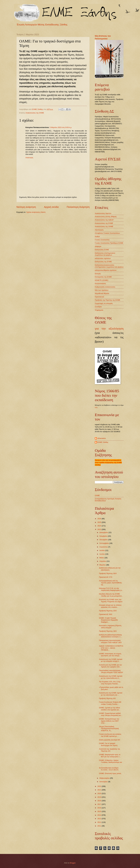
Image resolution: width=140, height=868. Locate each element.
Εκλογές (98, 274)
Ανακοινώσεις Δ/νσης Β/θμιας (106, 217)
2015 (100, 811)
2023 (100, 529)
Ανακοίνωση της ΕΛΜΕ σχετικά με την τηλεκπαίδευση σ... (111, 677)
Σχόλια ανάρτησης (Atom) (36, 212)
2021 (100, 790)
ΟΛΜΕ (97, 495)
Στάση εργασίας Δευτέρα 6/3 (110, 740)
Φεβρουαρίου (105, 778)
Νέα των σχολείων (102, 290)
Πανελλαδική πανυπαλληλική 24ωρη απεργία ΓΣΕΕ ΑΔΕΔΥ (111, 671)
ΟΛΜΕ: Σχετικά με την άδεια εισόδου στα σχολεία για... (110, 709)
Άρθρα (97, 236)
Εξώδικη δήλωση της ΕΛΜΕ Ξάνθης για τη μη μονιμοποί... (111, 595)
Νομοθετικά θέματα (102, 293)
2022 (100, 786)
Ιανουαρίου (104, 782)
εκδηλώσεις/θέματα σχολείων (106, 270)
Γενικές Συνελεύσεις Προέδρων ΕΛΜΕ (109, 243)
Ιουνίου (102, 554)
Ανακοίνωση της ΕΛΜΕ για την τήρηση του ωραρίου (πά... (110, 666)
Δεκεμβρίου (104, 532)
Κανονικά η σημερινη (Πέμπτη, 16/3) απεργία (110, 626)
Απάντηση (29, 158)
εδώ (96, 408)
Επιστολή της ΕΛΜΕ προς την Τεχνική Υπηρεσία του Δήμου (111, 600)
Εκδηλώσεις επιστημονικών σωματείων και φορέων (105, 254)
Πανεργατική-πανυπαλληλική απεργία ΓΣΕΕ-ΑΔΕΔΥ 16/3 (110, 641)
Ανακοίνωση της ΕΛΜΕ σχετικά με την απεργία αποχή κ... (111, 660)
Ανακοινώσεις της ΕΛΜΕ (104, 223)
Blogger (73, 863)
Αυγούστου (104, 547)
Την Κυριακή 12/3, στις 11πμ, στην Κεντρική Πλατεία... (110, 683)
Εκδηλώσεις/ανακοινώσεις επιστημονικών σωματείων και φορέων (109, 266)
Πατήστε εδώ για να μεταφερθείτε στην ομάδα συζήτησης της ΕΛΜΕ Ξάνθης (108, 463)
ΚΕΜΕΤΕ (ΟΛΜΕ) (102, 280)
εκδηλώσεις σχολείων (103, 258)
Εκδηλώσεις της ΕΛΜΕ (103, 262)
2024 (100, 526)
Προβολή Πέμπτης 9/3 (107, 698)
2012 (100, 822)
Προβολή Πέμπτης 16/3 (108, 631)
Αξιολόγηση (99, 230)
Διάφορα (98, 246)
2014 (100, 815)
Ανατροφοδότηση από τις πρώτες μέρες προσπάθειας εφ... (110, 583)
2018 (100, 801)
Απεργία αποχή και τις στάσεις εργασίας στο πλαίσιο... (110, 606)
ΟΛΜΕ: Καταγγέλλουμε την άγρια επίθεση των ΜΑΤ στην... (109, 721)
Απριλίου (103, 561)
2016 (100, 808)
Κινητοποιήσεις (100, 283)
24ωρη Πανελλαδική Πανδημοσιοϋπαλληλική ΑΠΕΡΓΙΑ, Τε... (109, 729)
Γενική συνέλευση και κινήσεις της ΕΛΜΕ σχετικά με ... (110, 735)
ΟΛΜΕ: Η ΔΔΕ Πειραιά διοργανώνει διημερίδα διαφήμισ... (108, 620)
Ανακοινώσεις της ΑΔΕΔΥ (104, 220)
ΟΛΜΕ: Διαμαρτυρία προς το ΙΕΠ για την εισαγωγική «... (110, 756)
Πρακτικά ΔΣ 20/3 (106, 614)
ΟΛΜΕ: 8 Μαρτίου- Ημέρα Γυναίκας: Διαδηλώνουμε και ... (110, 762)
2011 (100, 826)
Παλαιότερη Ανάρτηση (78, 207)
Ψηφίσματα (99, 310)
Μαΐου (102, 558)
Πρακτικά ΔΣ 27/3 (106, 577)
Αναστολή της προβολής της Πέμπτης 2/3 (110, 750)
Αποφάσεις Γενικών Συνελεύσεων (107, 233)
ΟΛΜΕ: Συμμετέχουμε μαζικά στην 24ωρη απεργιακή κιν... (111, 714)
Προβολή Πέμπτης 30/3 (108, 573)
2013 (100, 819)
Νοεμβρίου (104, 536)
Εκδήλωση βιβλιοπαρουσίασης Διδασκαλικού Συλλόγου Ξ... (110, 636)
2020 (100, 793)
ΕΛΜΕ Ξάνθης (103, 442)
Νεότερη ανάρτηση (26, 207)
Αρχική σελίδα (51, 207)
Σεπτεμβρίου (104, 543)
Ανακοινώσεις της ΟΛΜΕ (35, 113)
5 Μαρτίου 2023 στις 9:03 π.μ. (61, 127)
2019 (100, 797)
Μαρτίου (103, 565)
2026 (100, 519)
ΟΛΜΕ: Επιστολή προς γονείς (110, 773)
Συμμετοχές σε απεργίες (104, 303)
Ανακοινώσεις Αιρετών (103, 213)
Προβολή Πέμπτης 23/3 (108, 611)
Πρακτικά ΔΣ (100, 297)
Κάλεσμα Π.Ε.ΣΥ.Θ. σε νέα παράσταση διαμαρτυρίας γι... (111, 589)
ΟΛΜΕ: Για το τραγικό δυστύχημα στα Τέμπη (108, 744)
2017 (100, 804)
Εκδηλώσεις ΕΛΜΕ (102, 250)
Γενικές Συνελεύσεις (102, 240)
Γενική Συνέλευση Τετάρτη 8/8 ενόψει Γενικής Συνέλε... (110, 703)
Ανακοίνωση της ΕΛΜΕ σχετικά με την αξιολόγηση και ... (111, 694)
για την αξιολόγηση (109, 328)
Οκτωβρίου (104, 540)
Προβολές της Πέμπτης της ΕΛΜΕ (107, 300)
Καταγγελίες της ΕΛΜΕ (103, 277)
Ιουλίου (102, 550)
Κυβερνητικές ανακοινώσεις (105, 287)
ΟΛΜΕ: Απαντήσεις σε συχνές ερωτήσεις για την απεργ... (110, 655)
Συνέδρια (98, 307)
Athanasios (102, 438)
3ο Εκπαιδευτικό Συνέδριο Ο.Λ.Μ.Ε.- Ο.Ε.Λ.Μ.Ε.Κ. (109, 769)
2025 (100, 522)
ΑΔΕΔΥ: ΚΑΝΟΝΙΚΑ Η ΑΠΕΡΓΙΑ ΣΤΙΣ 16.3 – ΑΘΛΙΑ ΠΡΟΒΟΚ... (111, 648)
